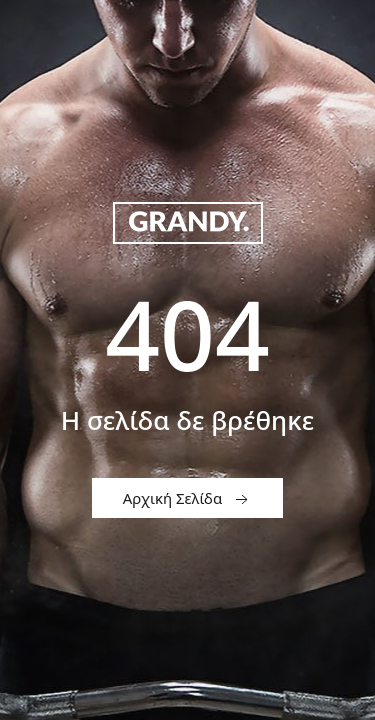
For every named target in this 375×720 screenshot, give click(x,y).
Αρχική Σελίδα (187, 499)
